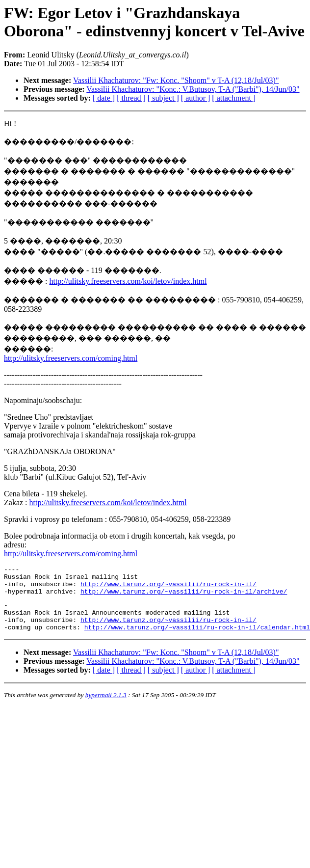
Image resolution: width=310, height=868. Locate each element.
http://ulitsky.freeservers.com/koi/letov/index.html (128, 281)
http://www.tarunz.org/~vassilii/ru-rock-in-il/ (168, 588)
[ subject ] (163, 98)
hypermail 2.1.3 (106, 707)
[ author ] (196, 98)
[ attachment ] (234, 98)
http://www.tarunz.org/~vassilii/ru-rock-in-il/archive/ (184, 597)
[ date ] (104, 98)
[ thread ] (131, 98)
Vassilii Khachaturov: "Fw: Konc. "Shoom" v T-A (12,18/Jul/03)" (176, 80)
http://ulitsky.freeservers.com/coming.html (71, 358)
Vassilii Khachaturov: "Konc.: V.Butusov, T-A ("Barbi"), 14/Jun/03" (193, 89)
